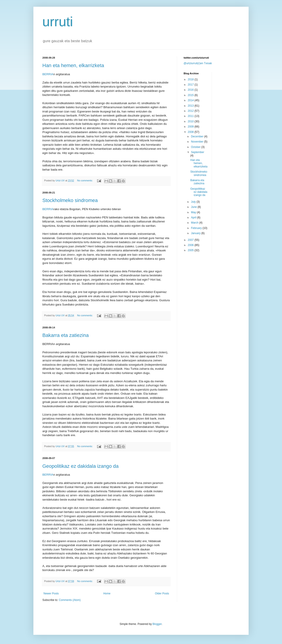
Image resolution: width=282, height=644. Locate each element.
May (194, 212)
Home (107, 593)
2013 (191, 106)
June (194, 207)
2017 (191, 85)
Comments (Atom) (70, 600)
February (197, 228)
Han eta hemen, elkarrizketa (73, 65)
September (198, 152)
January (196, 233)
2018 (191, 79)
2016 (191, 90)
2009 (191, 127)
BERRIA (48, 74)
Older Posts (162, 593)
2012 (191, 111)
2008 (191, 132)
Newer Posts (51, 593)
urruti (58, 22)
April (194, 218)
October (196, 147)
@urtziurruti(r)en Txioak (198, 63)
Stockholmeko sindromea (70, 200)
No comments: (85, 180)
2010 (191, 121)
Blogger (157, 624)
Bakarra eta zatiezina (66, 335)
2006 (191, 245)
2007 (191, 240)
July (194, 202)
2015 (191, 95)
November (198, 142)
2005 (191, 250)
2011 (191, 116)
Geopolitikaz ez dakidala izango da (80, 466)
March (195, 223)
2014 (191, 100)
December (198, 136)
